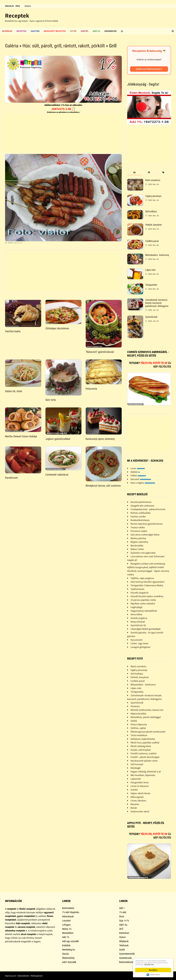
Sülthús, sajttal (138, 728)
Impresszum (11, 976)
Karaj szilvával (138, 622)
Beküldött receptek (55, 31)
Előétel (135, 472)
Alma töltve (136, 614)
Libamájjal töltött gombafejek (146, 629)
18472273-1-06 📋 (63, 109)
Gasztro (35, 31)
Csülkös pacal (152, 241)
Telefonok (124, 945)
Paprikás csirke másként (143, 603)
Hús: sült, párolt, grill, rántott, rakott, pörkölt (64, 46)
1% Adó (123, 912)
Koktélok (66, 945)
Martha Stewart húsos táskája (21, 436)
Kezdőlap (7, 31)
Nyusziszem (137, 640)
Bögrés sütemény (139, 542)
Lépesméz (136, 779)
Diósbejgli (135, 768)
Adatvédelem (23, 976)
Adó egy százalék (70, 941)
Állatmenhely (68, 958)
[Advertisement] (63, 133)
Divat (122, 916)
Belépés (28, 6)
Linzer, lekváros (138, 801)
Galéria (12, 46)
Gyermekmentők (127, 954)
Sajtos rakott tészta (140, 793)
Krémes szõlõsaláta (140, 513)
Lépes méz (150, 270)
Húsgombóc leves (140, 782)
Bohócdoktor (68, 908)
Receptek (17, 16)
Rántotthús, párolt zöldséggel (146, 717)
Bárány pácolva (138, 538)
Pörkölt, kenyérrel (153, 225)
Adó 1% (96, 31)
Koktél (85, 31)
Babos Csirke (137, 549)
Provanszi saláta (139, 531)
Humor (122, 937)
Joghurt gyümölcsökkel (58, 439)
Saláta (134, 721)
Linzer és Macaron (140, 786)
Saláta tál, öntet (14, 391)
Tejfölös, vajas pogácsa (142, 578)
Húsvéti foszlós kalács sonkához (147, 596)
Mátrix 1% (67, 929)
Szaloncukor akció (140, 811)
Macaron (135, 804)
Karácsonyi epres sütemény (100, 439)
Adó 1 (122, 908)
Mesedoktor (68, 933)
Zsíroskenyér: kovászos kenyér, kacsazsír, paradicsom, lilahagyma (157, 303)
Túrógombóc (151, 285)
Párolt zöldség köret (141, 746)
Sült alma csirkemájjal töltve (145, 535)
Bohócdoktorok (126, 962)
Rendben (153, 970)
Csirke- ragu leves (139, 643)
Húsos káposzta (139, 724)
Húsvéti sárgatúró (140, 593)
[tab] (134, 173)
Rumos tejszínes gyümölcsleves (147, 524)
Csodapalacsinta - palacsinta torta (148, 509)
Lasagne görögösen (140, 647)
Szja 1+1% (124, 921)
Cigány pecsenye (153, 196)
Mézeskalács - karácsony (157, 255)
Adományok (111, 31)
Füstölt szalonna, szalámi (144, 753)
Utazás (65, 954)
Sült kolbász (151, 211)
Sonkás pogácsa (139, 618)
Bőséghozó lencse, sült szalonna (103, 486)
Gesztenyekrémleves (141, 502)
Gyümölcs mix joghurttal (143, 553)
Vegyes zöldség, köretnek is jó (146, 771)
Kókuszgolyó (137, 797)
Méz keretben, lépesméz (143, 775)
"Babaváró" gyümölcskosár (100, 352)
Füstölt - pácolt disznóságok (145, 757)
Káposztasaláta (138, 713)
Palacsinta (91, 389)
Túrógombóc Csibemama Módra (147, 585)
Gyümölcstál (151, 317)
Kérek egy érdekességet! (149, 69)
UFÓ (121, 929)
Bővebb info (152, 964)
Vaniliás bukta (13, 331)
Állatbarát (124, 941)
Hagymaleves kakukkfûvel (144, 611)
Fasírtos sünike (138, 516)
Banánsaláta (137, 545)
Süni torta (51, 400)
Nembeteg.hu (69, 950)
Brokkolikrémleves (140, 520)
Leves (138, 468)
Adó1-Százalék (69, 962)
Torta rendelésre (139, 735)
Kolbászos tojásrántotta (143, 739)
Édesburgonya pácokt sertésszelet (148, 732)
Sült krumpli (137, 764)
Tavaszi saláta (138, 527)
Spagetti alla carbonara (142, 506)
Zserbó (134, 790)
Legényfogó (136, 607)
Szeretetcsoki (125, 958)
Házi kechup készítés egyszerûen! (148, 582)
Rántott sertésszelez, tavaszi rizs (147, 710)
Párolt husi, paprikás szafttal (145, 742)
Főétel (138, 475)
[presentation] (134, 173)
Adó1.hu (123, 925)
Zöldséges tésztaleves (57, 328)
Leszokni (66, 921)
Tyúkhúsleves (137, 589)
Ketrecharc (124, 933)
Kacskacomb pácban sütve (144, 761)
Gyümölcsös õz (138, 625)
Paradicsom (11, 478)
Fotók (73, 31)
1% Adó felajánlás (71, 912)
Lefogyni (66, 925)
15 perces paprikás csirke (143, 600)
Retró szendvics (153, 180)
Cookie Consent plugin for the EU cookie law (153, 975)
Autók (122, 950)
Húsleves (135, 706)
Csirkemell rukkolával (57, 475)
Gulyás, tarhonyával (141, 750)
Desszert (141, 479)
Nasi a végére (143, 483)
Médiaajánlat (37, 976)
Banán (134, 808)
